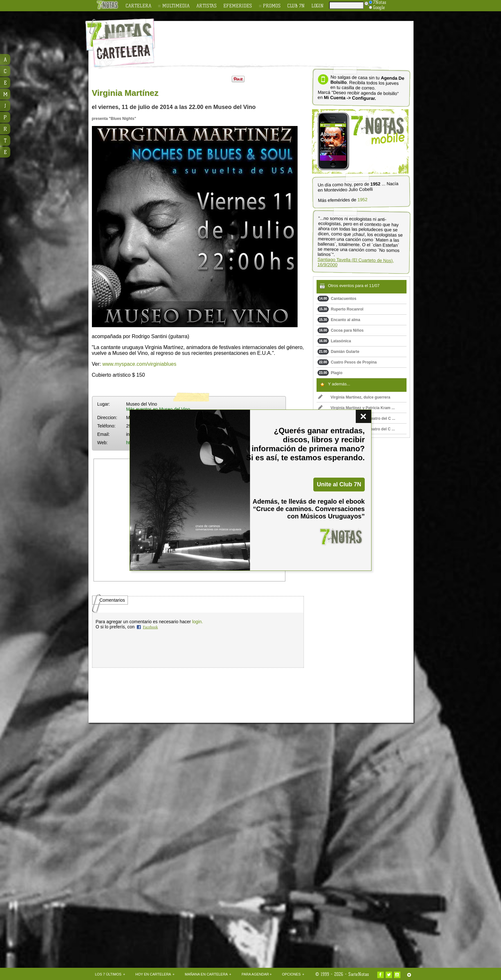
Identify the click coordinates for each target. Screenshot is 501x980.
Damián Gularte (339, 352)
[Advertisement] (292, 39)
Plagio (330, 373)
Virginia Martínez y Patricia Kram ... (357, 408)
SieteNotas (359, 974)
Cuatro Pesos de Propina (347, 362)
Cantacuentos (337, 299)
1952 (362, 200)
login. (197, 622)
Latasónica (334, 341)
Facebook (151, 627)
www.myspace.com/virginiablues (139, 364)
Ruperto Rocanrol (340, 309)
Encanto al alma (339, 320)
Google (377, 7)
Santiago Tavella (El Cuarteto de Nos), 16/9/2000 (355, 262)
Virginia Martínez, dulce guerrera (354, 397)
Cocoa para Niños (341, 330)
